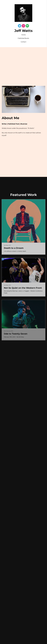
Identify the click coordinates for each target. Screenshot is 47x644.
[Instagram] (23, 26)
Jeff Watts (23, 31)
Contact (23, 42)
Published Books (23, 38)
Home (23, 35)
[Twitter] (20, 26)
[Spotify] (27, 26)
